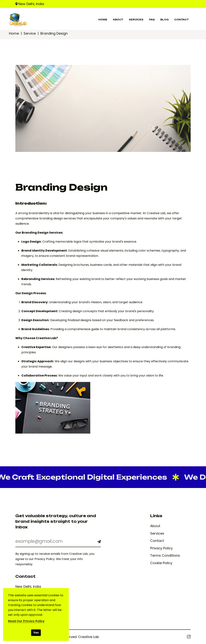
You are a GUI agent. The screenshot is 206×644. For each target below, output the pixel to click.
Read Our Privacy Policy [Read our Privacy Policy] (26, 621)
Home (14, 33)
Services (157, 533)
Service (30, 33)
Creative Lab (89, 637)
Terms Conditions (165, 556)
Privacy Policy (161, 548)
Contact (157, 541)
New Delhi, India (31, 4)
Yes (36, 633)
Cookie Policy (161, 563)
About (155, 526)
